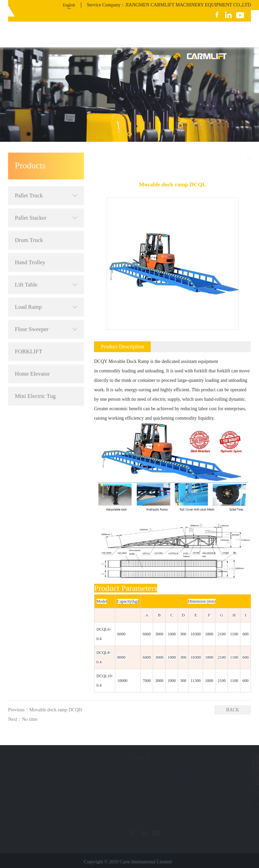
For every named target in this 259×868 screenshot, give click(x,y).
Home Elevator (32, 355)
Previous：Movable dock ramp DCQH (45, 710)
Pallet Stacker (46, 200)
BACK (233, 710)
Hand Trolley (30, 244)
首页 (187, 158)
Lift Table (46, 266)
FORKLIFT (28, 333)
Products (205, 158)
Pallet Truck (46, 177)
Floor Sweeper (46, 311)
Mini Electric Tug (35, 378)
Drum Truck (29, 222)
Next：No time (23, 719)
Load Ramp (46, 289)
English (69, 5)
